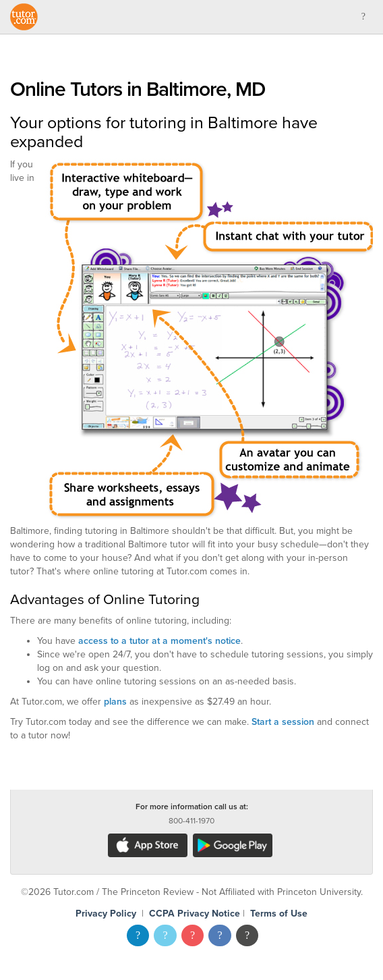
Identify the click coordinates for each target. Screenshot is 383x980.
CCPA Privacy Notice (195, 914)
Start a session (283, 722)
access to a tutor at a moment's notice (159, 641)
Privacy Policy (106, 914)
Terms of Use (279, 914)
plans (115, 702)
